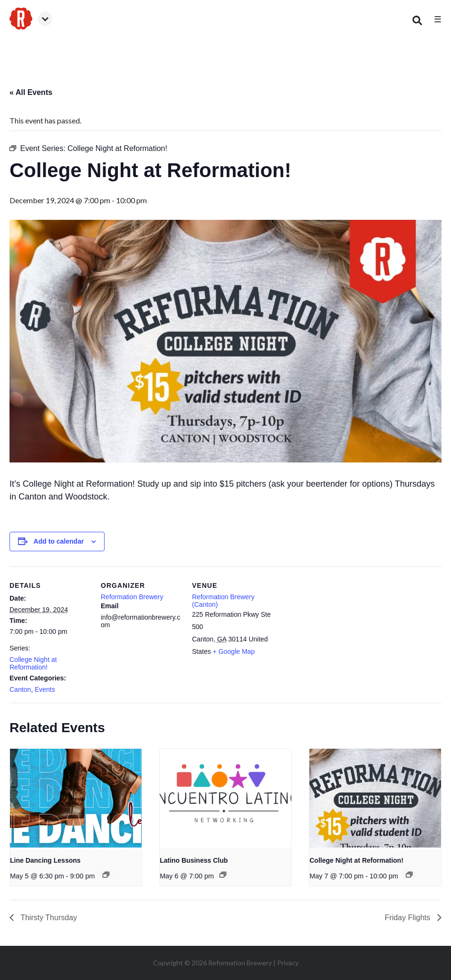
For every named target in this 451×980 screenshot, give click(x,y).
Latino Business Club (194, 860)
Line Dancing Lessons (45, 860)
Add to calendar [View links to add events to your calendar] (59, 541)
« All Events (31, 92)
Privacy (288, 963)
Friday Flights (409, 918)
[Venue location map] (333, 632)
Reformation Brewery (132, 597)
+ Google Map (234, 651)
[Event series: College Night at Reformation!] (409, 875)
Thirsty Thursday (48, 918)
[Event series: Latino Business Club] (223, 875)
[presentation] (76, 798)
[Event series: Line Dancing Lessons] (106, 875)
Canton (20, 689)
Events (45, 689)
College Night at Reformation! (33, 663)
